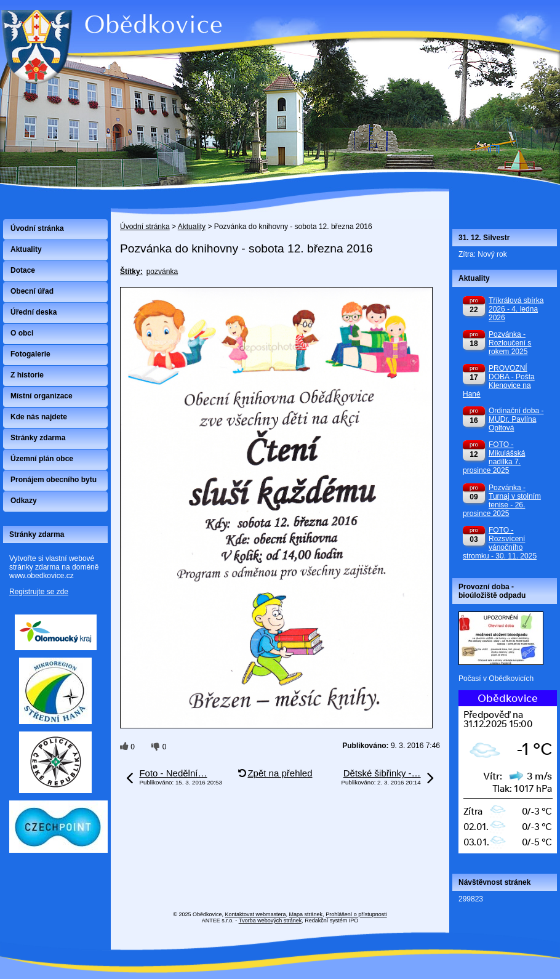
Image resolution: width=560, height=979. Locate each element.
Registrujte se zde (39, 592)
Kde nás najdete (39, 417)
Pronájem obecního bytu (54, 480)
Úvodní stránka (145, 227)
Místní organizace (42, 396)
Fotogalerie (30, 354)
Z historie (27, 375)
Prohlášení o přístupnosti (356, 914)
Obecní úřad (32, 291)
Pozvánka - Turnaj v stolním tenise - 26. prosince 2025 (502, 501)
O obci (22, 333)
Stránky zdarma (38, 438)
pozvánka (162, 272)
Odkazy (24, 501)
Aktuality (192, 227)
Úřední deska (34, 312)
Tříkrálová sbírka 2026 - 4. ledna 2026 (516, 309)
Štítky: (131, 272)
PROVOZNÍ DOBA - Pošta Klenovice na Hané (499, 381)
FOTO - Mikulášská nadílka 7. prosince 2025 (494, 457)
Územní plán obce (42, 459)
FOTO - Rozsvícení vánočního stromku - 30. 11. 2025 (500, 543)
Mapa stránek (306, 914)
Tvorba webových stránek (270, 921)
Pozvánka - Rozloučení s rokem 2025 (510, 343)
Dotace (23, 270)
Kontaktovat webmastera (256, 914)
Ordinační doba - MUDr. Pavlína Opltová (516, 419)
